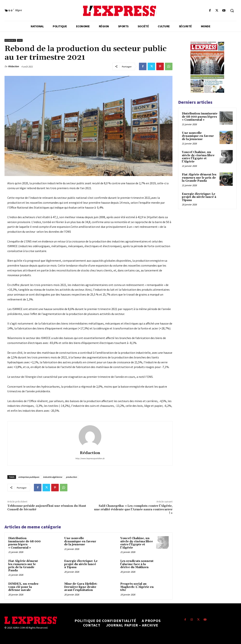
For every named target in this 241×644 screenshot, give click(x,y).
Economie (10, 40)
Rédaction (13, 66)
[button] (232, 11)
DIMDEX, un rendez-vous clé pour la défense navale (24, 587)
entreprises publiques (29, 477)
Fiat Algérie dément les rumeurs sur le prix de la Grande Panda (23, 566)
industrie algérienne (53, 477)
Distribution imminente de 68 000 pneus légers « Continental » (24, 543)
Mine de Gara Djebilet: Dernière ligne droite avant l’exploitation (81, 587)
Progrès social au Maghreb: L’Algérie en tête (137, 587)
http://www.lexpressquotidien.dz (90, 458)
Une (20, 40)
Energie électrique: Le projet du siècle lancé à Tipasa (81, 564)
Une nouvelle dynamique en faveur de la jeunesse (80, 541)
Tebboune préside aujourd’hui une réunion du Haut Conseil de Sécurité (47, 508)
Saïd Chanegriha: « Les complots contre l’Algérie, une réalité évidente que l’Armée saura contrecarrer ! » (133, 509)
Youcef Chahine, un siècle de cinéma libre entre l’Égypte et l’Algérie (137, 543)
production (71, 477)
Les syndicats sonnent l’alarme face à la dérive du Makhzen (137, 564)
